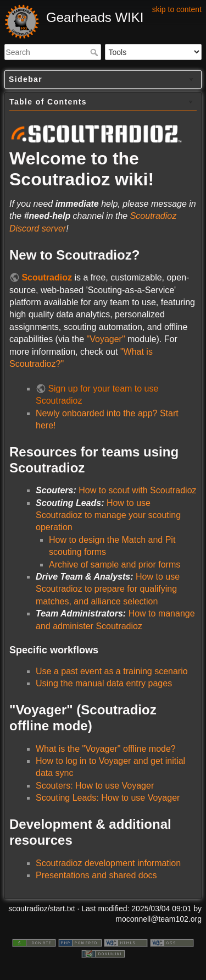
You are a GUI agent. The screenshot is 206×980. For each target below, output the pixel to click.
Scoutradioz (47, 277)
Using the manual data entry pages (104, 683)
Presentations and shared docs (96, 875)
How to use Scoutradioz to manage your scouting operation (108, 515)
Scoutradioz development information (108, 863)
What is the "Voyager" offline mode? (106, 749)
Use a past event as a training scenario (112, 671)
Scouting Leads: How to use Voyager (108, 798)
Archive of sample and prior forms (115, 565)
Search (95, 52)
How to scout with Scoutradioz (137, 490)
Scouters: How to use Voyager (95, 786)
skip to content (177, 9)
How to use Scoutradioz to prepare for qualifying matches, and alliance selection (108, 589)
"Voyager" (106, 339)
